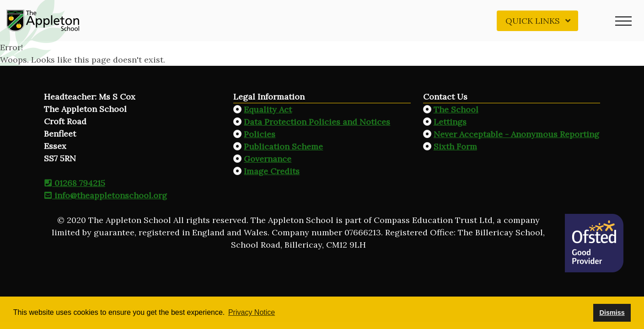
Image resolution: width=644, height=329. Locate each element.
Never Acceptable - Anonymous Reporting (516, 134)
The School (456, 109)
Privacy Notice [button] (252, 312)
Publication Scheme (283, 146)
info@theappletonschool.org (105, 195)
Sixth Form (455, 146)
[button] (623, 21)
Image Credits (272, 171)
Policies (260, 134)
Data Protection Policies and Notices (317, 122)
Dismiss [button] (612, 313)
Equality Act (268, 109)
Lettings (450, 122)
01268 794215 (75, 183)
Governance (268, 159)
